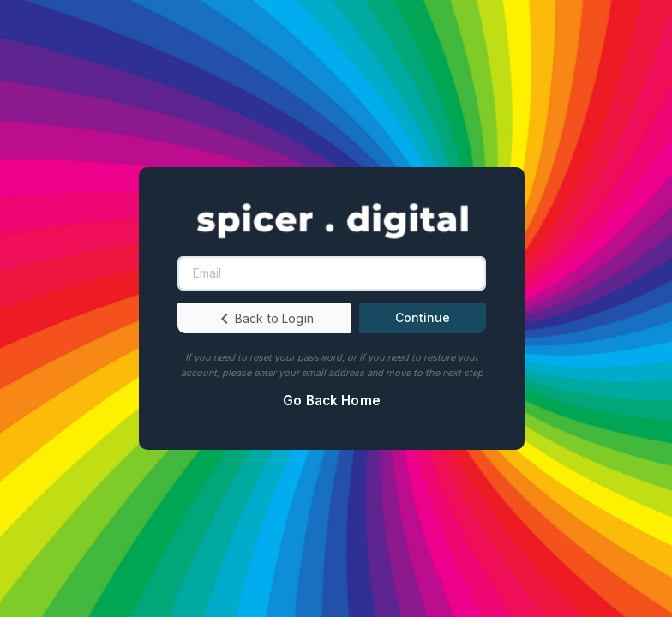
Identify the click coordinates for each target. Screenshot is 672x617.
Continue (423, 317)
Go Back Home (332, 401)
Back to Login (264, 319)
